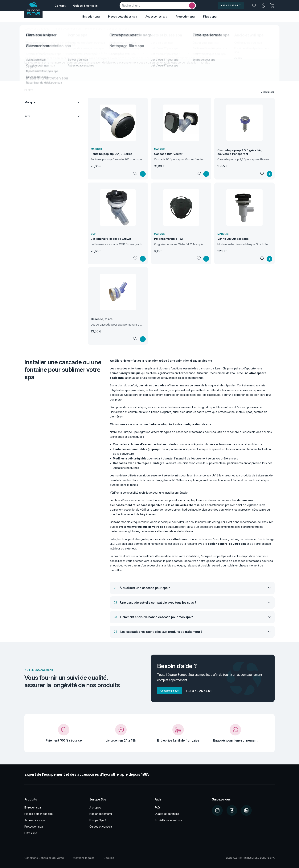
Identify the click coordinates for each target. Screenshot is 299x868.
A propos (95, 807)
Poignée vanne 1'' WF (169, 239)
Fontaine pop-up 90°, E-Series (112, 154)
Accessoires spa (156, 16)
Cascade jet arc (102, 319)
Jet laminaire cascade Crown (111, 239)
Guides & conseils (85, 6)
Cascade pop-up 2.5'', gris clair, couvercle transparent (240, 152)
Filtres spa (210, 16)
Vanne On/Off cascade (233, 239)
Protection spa (185, 16)
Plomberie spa (94, 29)
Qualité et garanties (167, 814)
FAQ (157, 807)
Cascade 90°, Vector (168, 154)
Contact (60, 6)
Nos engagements (101, 814)
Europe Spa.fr (98, 820)
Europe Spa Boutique (37, 29)
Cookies (109, 858)
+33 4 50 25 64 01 (231, 5)
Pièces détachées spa (123, 16)
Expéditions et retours (168, 820)
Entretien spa (91, 16)
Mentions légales (84, 858)
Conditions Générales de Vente (44, 858)
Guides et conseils (101, 827)
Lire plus (30, 67)
